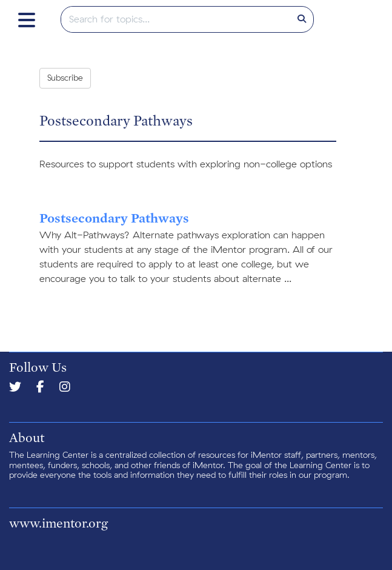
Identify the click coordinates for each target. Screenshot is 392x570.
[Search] (302, 19)
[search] (176, 19)
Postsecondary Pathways (114, 218)
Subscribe (65, 78)
